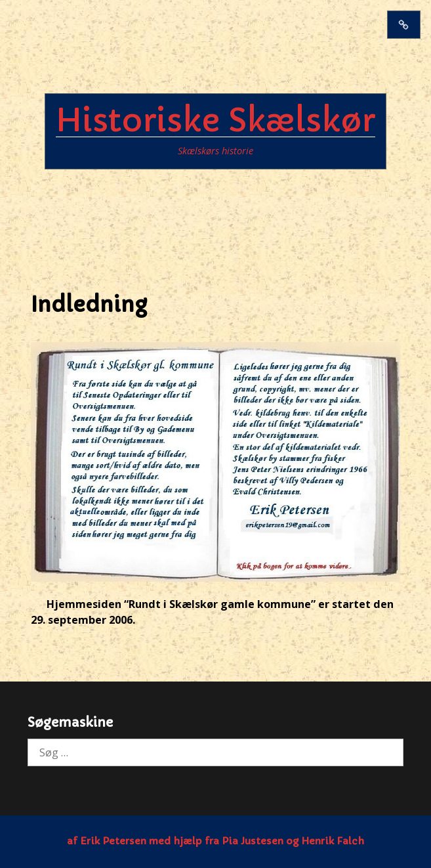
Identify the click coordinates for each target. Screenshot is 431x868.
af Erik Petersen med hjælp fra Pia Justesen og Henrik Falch (215, 841)
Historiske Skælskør (215, 120)
